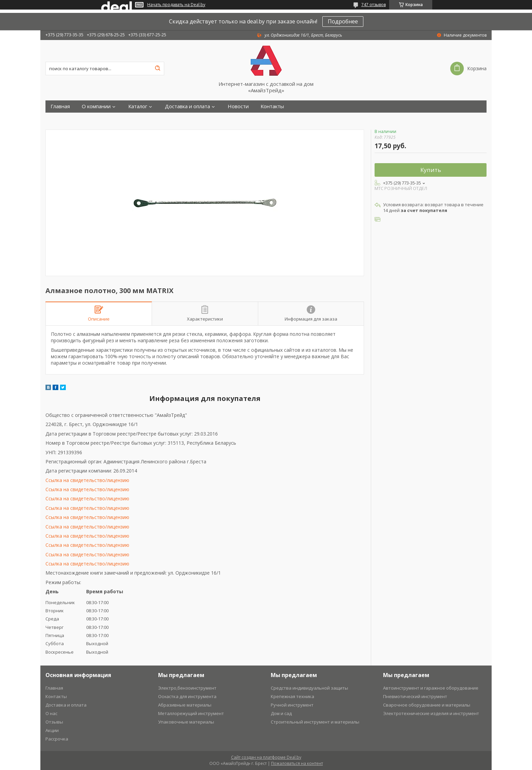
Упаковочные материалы (186, 722)
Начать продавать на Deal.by (176, 5)
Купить (431, 170)
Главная (60, 106)
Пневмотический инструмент (415, 696)
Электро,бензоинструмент (187, 688)
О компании (96, 106)
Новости (238, 106)
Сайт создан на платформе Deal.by (266, 757)
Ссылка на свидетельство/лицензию (87, 480)
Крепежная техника (292, 696)
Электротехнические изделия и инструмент (431, 713)
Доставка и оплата (187, 106)
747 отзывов (374, 5)
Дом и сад (281, 713)
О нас (51, 713)
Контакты (272, 106)
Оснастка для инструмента (187, 696)
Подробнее (343, 21)
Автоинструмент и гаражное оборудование (431, 688)
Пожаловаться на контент (297, 763)
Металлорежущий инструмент (191, 713)
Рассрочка (57, 739)
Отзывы (54, 722)
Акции (52, 730)
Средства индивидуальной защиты (309, 688)
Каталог (138, 106)
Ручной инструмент (292, 705)
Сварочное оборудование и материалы (427, 705)
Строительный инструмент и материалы (315, 722)
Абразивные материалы (185, 705)
